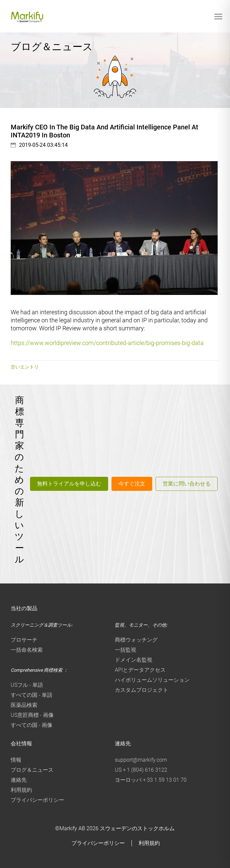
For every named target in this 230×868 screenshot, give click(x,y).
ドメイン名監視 (134, 660)
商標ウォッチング (136, 640)
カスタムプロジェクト (142, 690)
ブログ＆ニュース (32, 770)
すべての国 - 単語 (32, 695)
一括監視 (126, 650)
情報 (16, 760)
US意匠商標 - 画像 (32, 715)
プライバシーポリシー (37, 800)
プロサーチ (24, 640)
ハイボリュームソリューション (152, 680)
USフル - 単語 (27, 685)
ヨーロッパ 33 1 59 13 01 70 (151, 780)
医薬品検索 (24, 705)
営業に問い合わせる (187, 484)
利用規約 (21, 790)
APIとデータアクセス (140, 670)
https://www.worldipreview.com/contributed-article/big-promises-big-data (107, 343)
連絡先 (19, 780)
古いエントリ (25, 367)
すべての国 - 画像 (32, 725)
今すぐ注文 (132, 484)
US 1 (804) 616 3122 (141, 770)
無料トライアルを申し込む (69, 484)
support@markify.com (141, 760)
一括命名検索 (27, 650)
